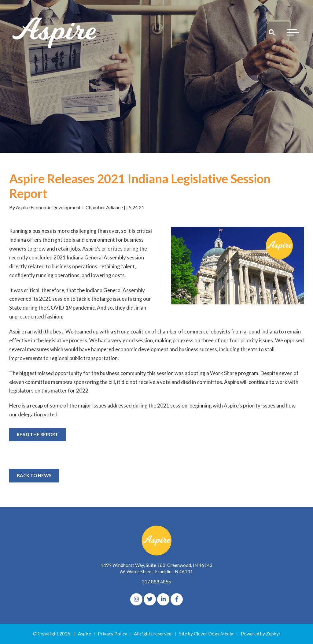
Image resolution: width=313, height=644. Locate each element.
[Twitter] (150, 599)
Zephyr (273, 634)
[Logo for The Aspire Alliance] (55, 32)
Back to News (34, 475)
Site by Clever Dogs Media (206, 634)
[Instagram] (136, 599)
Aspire (85, 634)
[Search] (272, 32)
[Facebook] (177, 599)
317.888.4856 (156, 582)
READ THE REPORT (38, 434)
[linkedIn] (163, 599)
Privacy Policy (112, 634)
